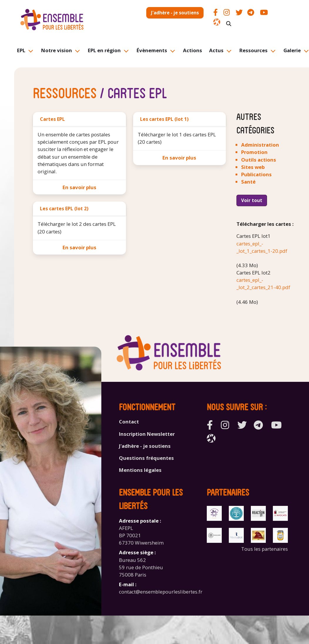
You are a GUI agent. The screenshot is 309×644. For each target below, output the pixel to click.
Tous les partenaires (265, 549)
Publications (256, 174)
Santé (248, 182)
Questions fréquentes (146, 458)
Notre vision (57, 50)
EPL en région (104, 50)
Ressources (253, 50)
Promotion (254, 152)
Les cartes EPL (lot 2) (64, 209)
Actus (216, 50)
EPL (21, 50)
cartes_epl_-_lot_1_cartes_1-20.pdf (262, 247)
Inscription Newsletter (147, 434)
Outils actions (259, 160)
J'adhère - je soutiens (175, 13)
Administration (260, 145)
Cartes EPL (52, 119)
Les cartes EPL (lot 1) (164, 119)
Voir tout (252, 200)
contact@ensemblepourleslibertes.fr (161, 592)
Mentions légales (140, 470)
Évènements (152, 50)
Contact (129, 422)
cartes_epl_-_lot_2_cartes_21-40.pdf (263, 284)
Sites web (253, 167)
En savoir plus (79, 187)
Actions (193, 50)
